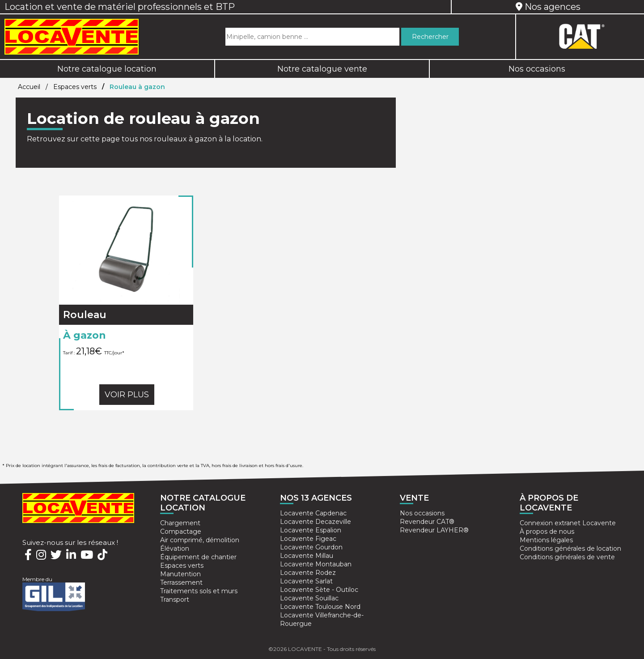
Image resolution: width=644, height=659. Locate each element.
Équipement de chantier (198, 557)
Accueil (29, 87)
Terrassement (181, 582)
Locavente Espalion (311, 530)
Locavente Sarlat (306, 581)
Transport (175, 599)
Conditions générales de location (570, 548)
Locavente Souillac (309, 598)
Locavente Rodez (308, 573)
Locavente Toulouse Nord (320, 607)
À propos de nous (547, 531)
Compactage (181, 531)
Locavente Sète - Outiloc (319, 590)
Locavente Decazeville (316, 522)
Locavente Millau (307, 556)
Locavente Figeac (308, 539)
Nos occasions (422, 513)
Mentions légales (546, 540)
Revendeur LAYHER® (434, 530)
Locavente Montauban (316, 564)
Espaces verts (75, 87)
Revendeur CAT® (427, 522)
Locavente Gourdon (311, 547)
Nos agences (548, 7)
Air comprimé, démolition (200, 540)
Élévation (175, 548)
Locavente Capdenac (313, 513)
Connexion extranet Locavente (568, 523)
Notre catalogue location (107, 69)
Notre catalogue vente (322, 69)
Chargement (180, 523)
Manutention (180, 574)
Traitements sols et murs (199, 591)
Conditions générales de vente (567, 557)
